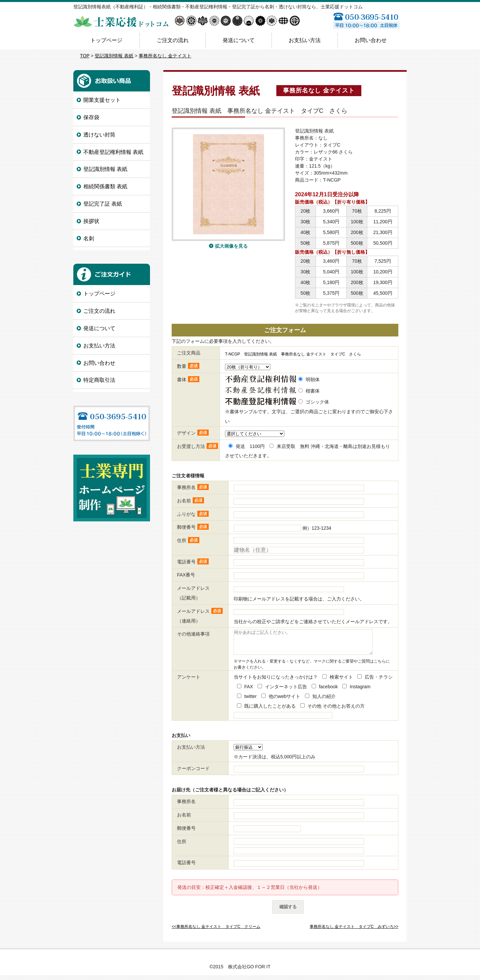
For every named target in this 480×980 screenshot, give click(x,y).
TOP (85, 56)
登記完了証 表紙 (103, 204)
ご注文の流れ (173, 40)
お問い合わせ (371, 40)
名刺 (89, 238)
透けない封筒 (99, 135)
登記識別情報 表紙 (114, 56)
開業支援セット (102, 100)
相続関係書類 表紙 (105, 186)
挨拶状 (91, 221)
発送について (239, 40)
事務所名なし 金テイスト (165, 56)
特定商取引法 (99, 380)
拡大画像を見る (231, 246)
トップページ (106, 40)
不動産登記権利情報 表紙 (113, 152)
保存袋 (91, 117)
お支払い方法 (305, 40)
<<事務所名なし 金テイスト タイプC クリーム (216, 932)
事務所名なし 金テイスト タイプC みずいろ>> (354, 932)
